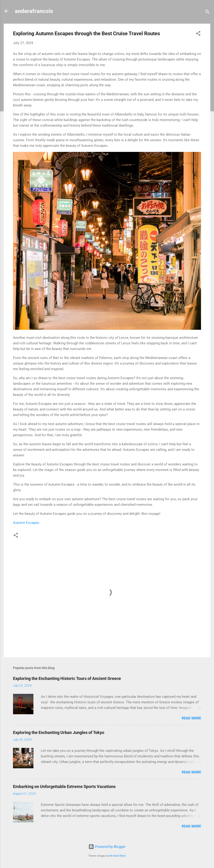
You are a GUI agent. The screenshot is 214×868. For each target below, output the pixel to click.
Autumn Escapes (26, 523)
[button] (198, 34)
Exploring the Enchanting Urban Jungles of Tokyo (59, 732)
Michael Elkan (118, 856)
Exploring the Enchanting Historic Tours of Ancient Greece (67, 678)
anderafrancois (34, 11)
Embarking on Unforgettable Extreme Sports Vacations (64, 786)
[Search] (208, 13)
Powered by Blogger (107, 847)
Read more (191, 718)
